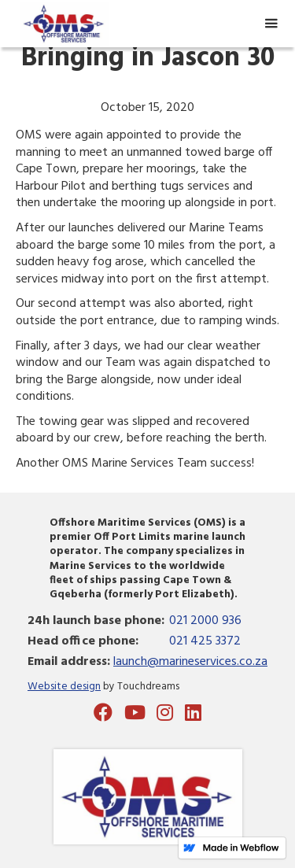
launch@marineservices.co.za (190, 662)
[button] (271, 24)
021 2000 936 (205, 621)
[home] (60, 24)
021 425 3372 (205, 641)
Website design (64, 687)
